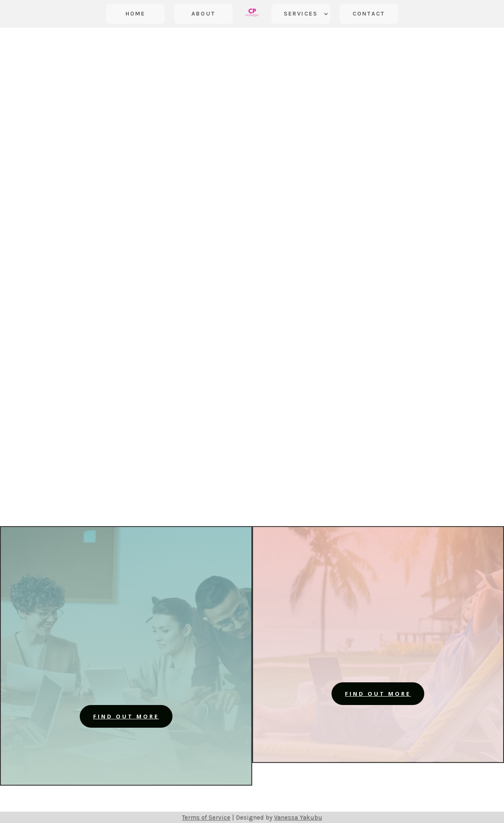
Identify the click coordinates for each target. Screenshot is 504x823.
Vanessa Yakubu (298, 818)
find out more (126, 716)
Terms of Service (206, 818)
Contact (369, 14)
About (203, 14)
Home (135, 14)
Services (301, 14)
